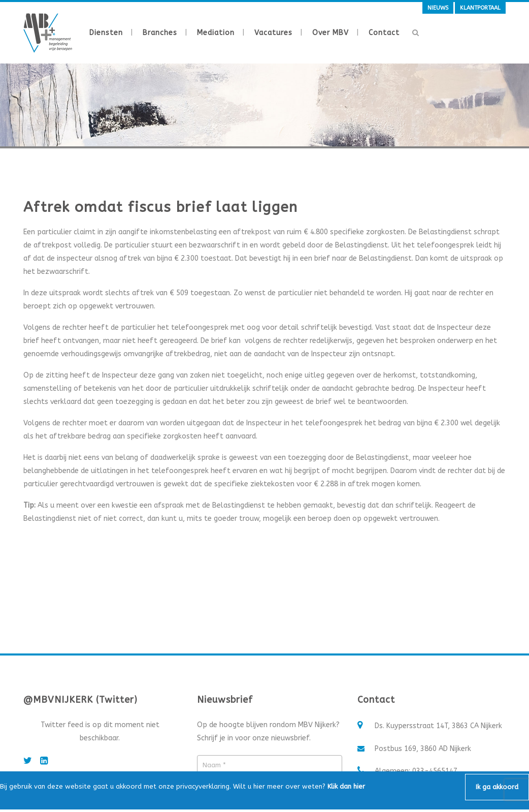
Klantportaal (480, 8)
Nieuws (438, 8)
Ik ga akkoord (497, 787)
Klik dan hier (346, 786)
